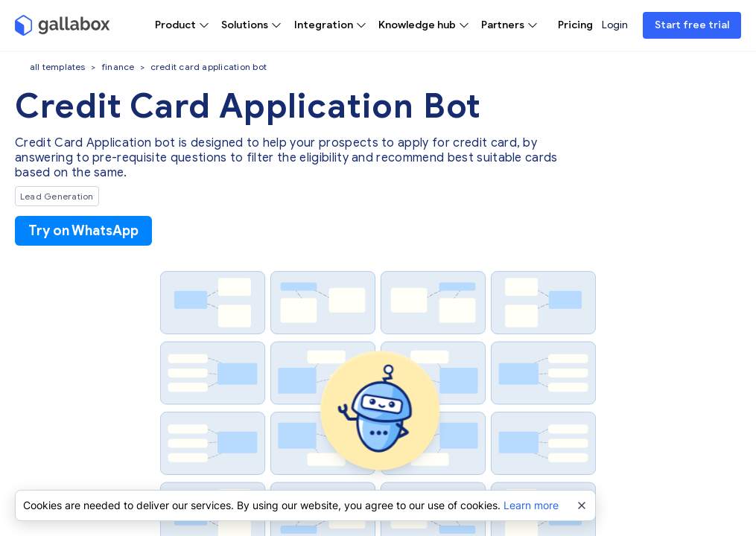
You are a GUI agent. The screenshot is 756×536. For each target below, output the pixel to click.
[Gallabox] (63, 25)
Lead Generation (57, 196)
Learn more (531, 505)
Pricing (575, 25)
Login (615, 25)
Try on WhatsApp (83, 231)
